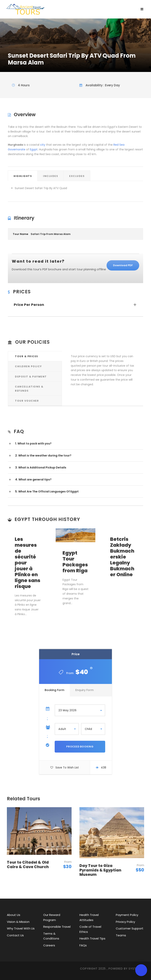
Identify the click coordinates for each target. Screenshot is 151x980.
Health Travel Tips (92, 938)
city (43, 145)
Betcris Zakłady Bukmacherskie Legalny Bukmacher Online (122, 557)
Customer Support (130, 928)
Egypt (34, 149)
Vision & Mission (18, 922)
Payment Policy (127, 915)
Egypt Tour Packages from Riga (75, 562)
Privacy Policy (125, 922)
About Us (14, 915)
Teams (121, 935)
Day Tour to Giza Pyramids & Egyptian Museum (100, 870)
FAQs (83, 945)
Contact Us (15, 935)
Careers (49, 945)
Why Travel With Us (21, 928)
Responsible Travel (57, 927)
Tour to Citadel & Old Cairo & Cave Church (28, 865)
